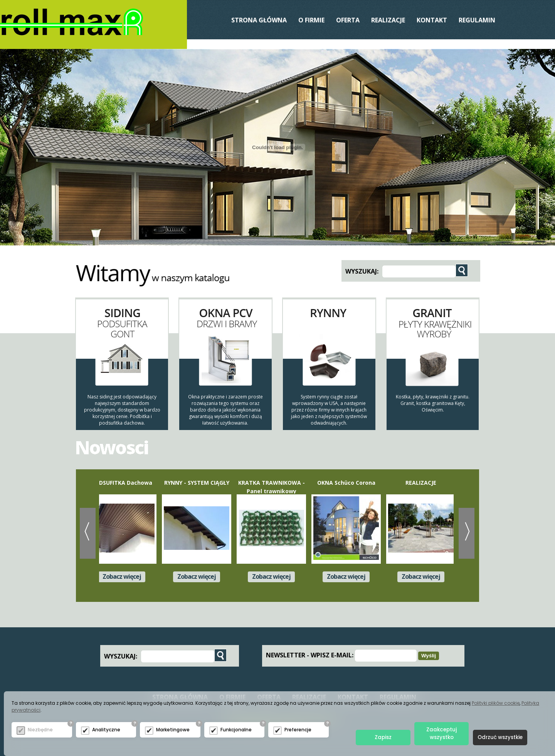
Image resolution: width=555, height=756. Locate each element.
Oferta (348, 20)
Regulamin (477, 20)
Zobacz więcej (123, 576)
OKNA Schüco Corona (347, 483)
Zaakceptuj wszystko (441, 733)
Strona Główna (259, 20)
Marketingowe (173, 729)
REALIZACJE (388, 20)
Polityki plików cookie (496, 703)
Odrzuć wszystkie (500, 737)
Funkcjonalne (236, 729)
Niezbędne (40, 729)
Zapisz (383, 737)
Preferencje (298, 729)
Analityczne (106, 729)
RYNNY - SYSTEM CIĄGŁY (198, 483)
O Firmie (311, 20)
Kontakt (432, 20)
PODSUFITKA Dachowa (123, 483)
